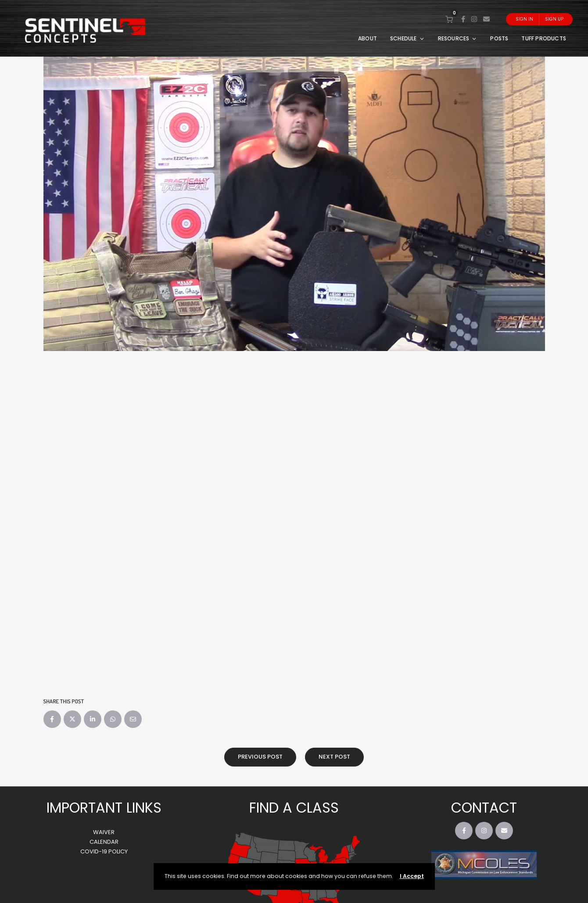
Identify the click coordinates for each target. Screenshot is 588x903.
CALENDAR (104, 842)
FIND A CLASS (294, 808)
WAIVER (104, 832)
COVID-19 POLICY (104, 851)
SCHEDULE (407, 38)
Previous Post (260, 757)
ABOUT (367, 38)
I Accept (412, 876)
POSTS (499, 38)
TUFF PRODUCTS (544, 38)
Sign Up (554, 19)
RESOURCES (458, 38)
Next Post (334, 757)
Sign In (524, 19)
